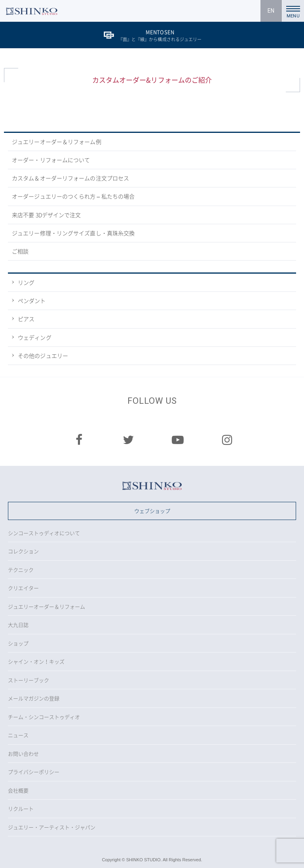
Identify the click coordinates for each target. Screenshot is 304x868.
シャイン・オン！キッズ (36, 661)
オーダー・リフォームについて (51, 160)
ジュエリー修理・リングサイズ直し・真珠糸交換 (73, 233)
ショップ (18, 643)
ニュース (18, 735)
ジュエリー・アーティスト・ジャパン (52, 827)
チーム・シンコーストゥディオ (44, 717)
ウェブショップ (152, 511)
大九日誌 (18, 625)
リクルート (21, 808)
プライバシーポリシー (34, 772)
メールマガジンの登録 (34, 698)
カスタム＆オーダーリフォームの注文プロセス (70, 178)
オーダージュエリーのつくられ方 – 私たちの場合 (73, 196)
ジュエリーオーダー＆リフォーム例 (57, 142)
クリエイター (23, 588)
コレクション (23, 551)
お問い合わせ (23, 754)
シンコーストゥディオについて (44, 533)
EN (271, 11)
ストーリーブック (28, 680)
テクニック (21, 570)
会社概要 (18, 790)
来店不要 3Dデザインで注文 (46, 215)
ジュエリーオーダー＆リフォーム (47, 606)
